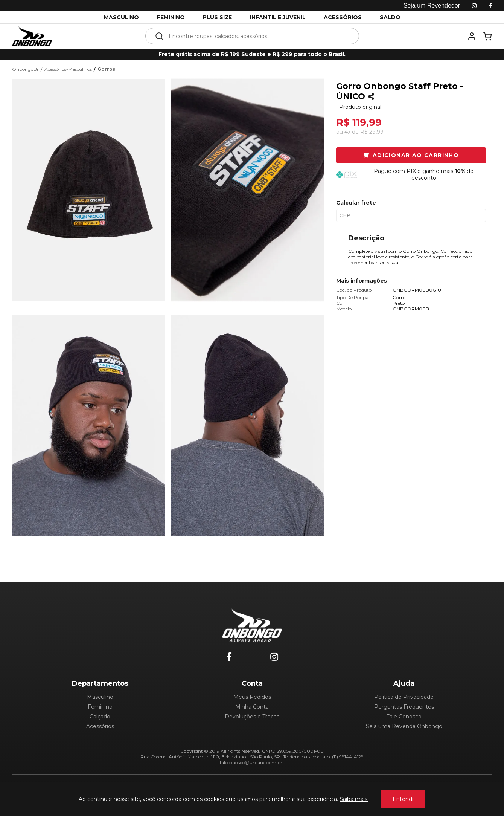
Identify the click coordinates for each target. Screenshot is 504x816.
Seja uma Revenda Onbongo (404, 726)
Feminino (100, 707)
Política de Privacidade (404, 697)
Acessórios (100, 726)
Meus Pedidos (252, 697)
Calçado (100, 717)
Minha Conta (252, 707)
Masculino (100, 697)
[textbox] (257, 36)
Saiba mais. (354, 799)
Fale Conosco (404, 717)
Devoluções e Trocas (252, 717)
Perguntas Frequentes (404, 707)
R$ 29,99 (372, 132)
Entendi (403, 799)
